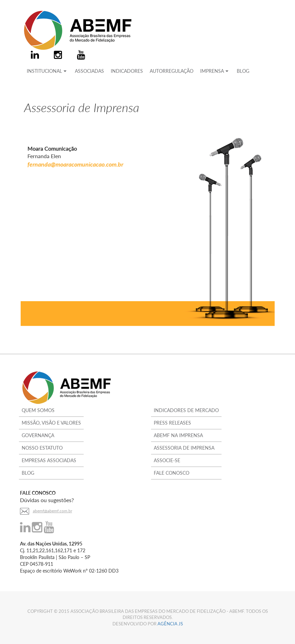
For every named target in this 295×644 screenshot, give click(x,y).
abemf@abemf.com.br (52, 511)
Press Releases (172, 423)
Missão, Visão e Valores (51, 423)
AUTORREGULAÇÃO (172, 71)
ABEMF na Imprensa (178, 435)
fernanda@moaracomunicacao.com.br (75, 164)
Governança (38, 435)
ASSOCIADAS (89, 71)
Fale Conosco (172, 473)
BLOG (243, 71)
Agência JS (170, 624)
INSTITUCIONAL (47, 71)
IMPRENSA (215, 71)
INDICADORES (127, 71)
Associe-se (167, 460)
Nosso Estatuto (42, 448)
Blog (28, 473)
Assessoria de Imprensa (184, 448)
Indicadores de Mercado (186, 410)
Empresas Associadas (49, 460)
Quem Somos (38, 410)
